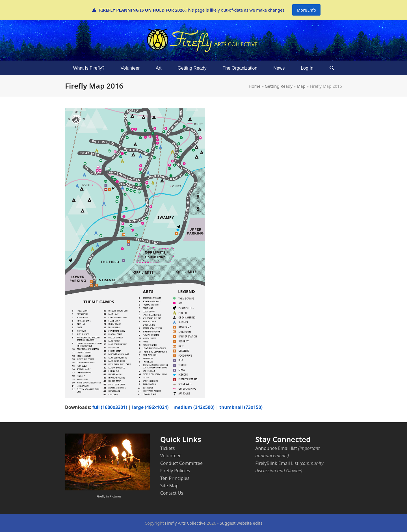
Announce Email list (276, 448)
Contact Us (172, 493)
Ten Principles (175, 478)
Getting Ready (279, 86)
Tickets (168, 448)
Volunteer (171, 456)
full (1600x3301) (110, 407)
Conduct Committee (181, 463)
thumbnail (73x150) (241, 407)
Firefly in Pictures (109, 496)
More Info (306, 10)
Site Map (169, 486)
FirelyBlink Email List (277, 463)
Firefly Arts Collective (185, 523)
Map (301, 86)
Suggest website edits (241, 523)
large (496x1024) (150, 407)
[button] (332, 68)
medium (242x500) (194, 407)
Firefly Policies (175, 471)
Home (255, 86)
